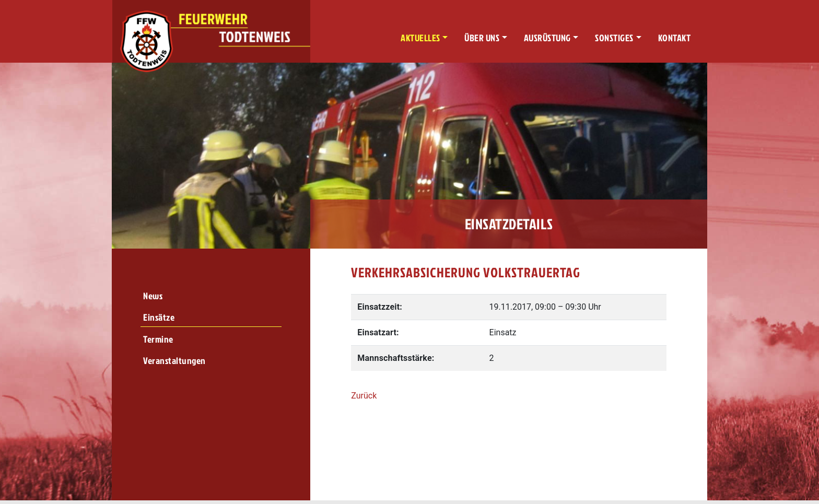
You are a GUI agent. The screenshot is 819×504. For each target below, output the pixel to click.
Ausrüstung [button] (547, 38)
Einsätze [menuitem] (159, 317)
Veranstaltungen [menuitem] (174, 361)
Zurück (364, 396)
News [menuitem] (153, 296)
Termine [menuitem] (158, 339)
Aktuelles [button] (420, 38)
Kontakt (675, 38)
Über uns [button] (482, 38)
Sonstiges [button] (614, 38)
